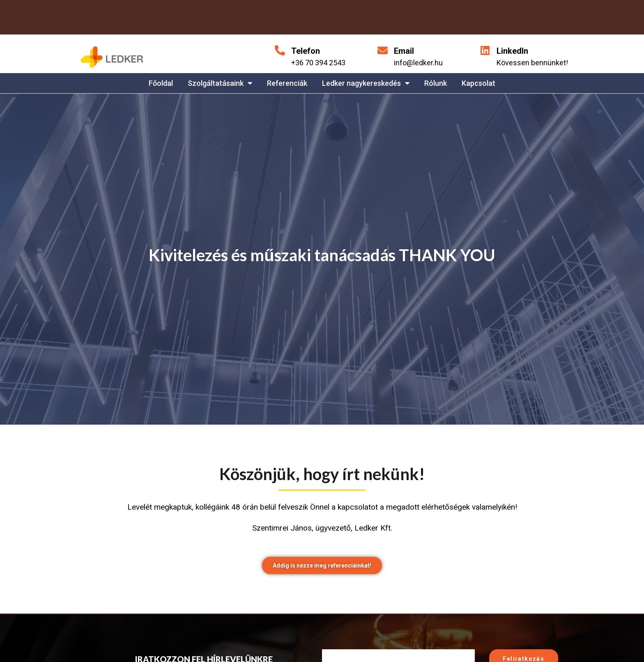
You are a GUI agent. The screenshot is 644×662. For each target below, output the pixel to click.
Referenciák (287, 83)
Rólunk (436, 83)
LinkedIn (512, 51)
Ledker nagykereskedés (366, 83)
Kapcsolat (478, 83)
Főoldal (161, 83)
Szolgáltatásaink (220, 83)
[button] (322, 566)
